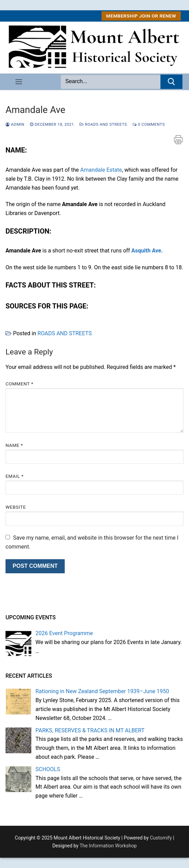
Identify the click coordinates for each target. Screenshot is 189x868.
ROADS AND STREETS (103, 124)
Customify (161, 838)
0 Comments (149, 124)
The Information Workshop (108, 846)
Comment (19, 384)
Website (16, 507)
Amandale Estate (101, 170)
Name (14, 445)
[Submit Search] (171, 82)
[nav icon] (19, 82)
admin (15, 124)
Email (14, 476)
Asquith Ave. (147, 251)
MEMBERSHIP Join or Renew (141, 16)
